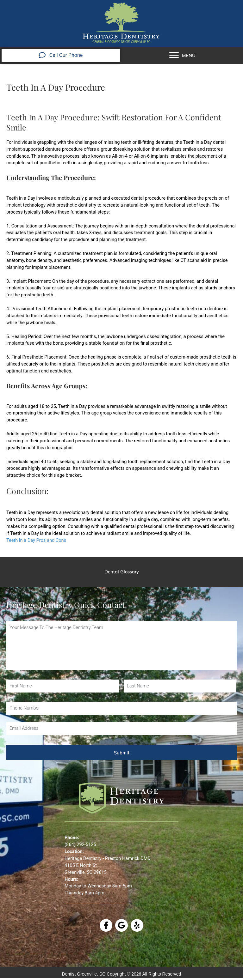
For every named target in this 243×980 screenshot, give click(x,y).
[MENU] (182, 55)
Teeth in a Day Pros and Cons (36, 540)
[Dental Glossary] (121, 572)
